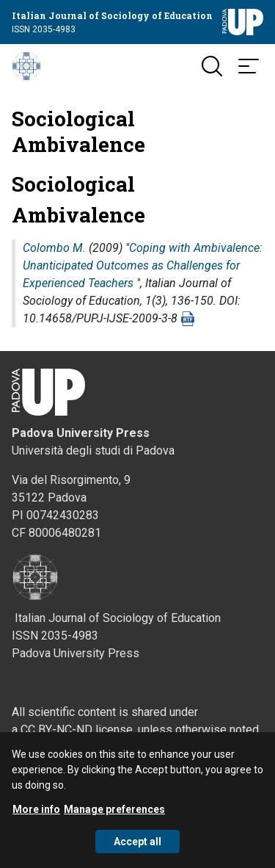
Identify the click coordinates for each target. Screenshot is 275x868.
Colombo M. (54, 248)
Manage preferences (114, 817)
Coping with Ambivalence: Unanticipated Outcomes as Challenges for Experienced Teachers (143, 265)
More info (36, 817)
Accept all (137, 850)
